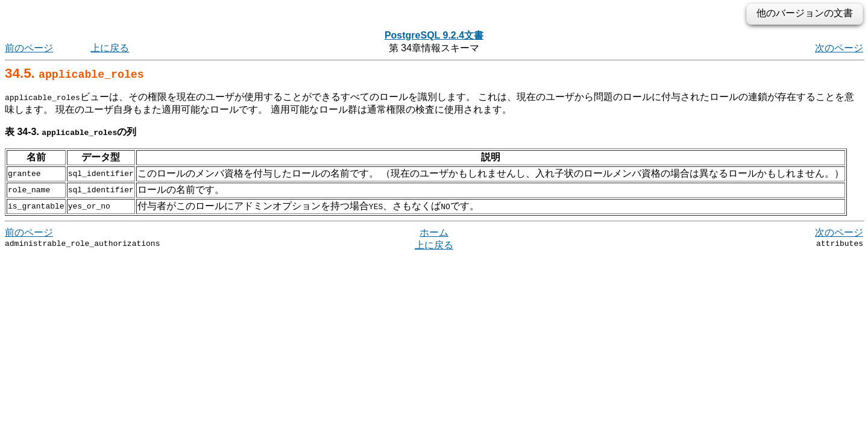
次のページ (839, 48)
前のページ (29, 48)
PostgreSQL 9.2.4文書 (434, 35)
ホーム (434, 232)
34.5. (74, 73)
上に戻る (110, 48)
